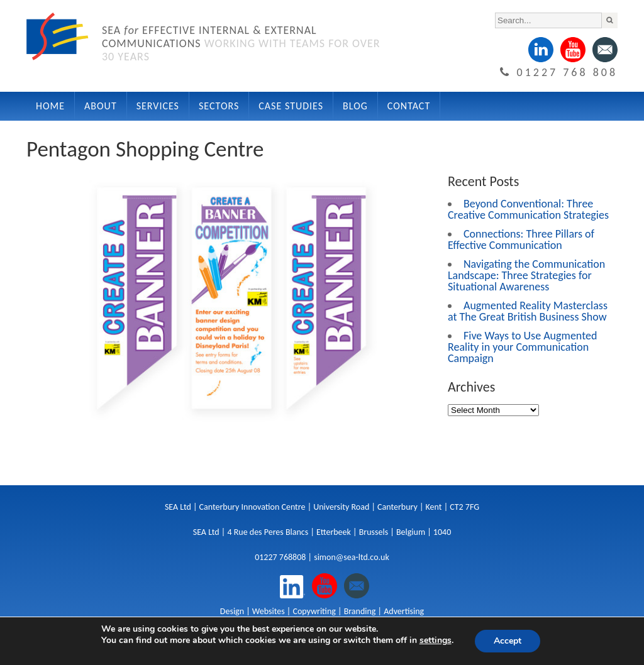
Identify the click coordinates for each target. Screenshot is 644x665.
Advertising (404, 611)
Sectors (219, 106)
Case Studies (291, 106)
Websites (269, 611)
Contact (409, 106)
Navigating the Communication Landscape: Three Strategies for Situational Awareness (526, 275)
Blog (355, 106)
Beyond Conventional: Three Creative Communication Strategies (528, 209)
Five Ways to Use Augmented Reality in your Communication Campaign (522, 347)
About (101, 106)
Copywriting (314, 611)
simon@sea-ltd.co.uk (352, 557)
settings (436, 640)
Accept (508, 641)
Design (232, 611)
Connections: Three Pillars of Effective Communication (521, 239)
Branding (360, 611)
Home (50, 106)
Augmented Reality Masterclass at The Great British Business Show (528, 311)
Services (158, 106)
